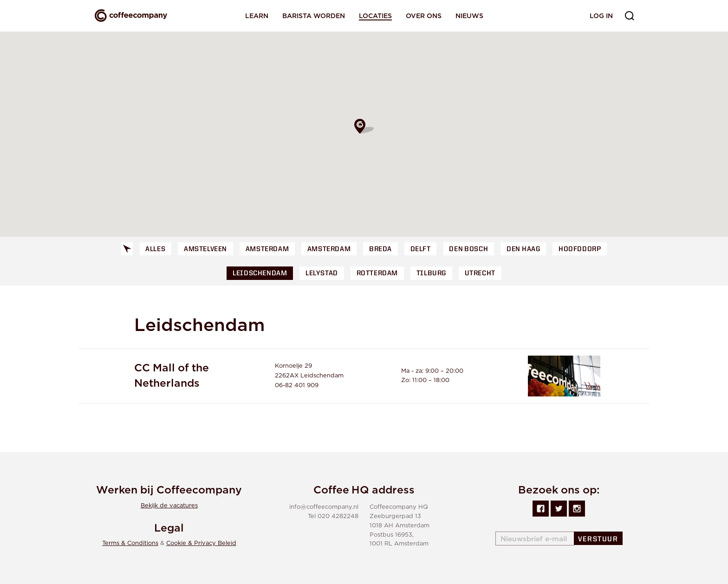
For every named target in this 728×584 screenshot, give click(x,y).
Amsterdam (267, 250)
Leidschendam (260, 274)
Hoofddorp (580, 250)
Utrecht (480, 274)
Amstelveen (205, 250)
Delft (421, 250)
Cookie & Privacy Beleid (201, 543)
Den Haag (523, 250)
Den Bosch (468, 250)
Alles (155, 250)
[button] (364, 126)
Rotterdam (377, 274)
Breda (380, 250)
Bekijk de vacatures (169, 506)
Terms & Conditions (130, 543)
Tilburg (431, 274)
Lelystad (322, 274)
